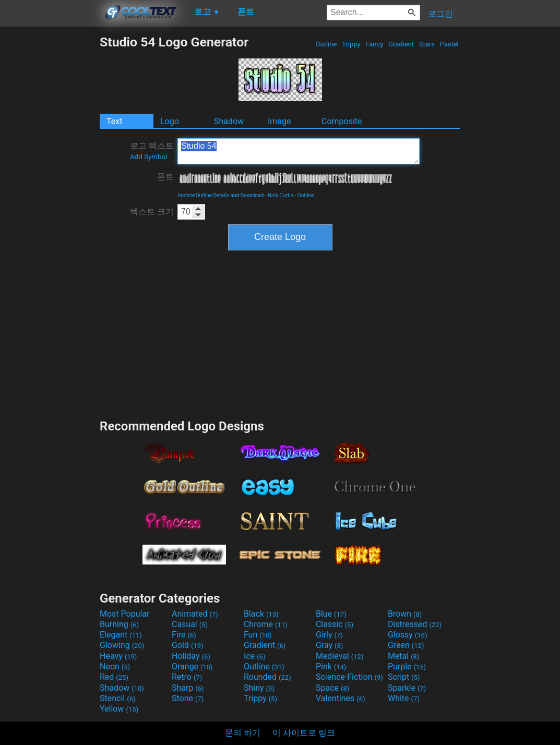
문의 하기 (243, 733)
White (404, 698)
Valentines (341, 698)
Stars (427, 44)
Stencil (117, 698)
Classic (335, 624)
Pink (331, 666)
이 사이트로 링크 (304, 733)
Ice (254, 656)
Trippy (351, 44)
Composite (342, 121)
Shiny (259, 688)
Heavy (118, 656)
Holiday (191, 656)
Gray (329, 645)
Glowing (122, 645)
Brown (405, 614)
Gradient (401, 44)
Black (261, 614)
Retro (187, 677)
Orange (192, 666)
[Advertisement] (50, 191)
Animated (195, 614)
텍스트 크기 (152, 212)
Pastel (449, 44)
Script (404, 677)
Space (332, 688)
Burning (119, 624)
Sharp (188, 688)
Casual (190, 624)
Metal (404, 656)
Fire (184, 635)
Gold (188, 645)
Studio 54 (299, 151)
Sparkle (407, 688)
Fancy (374, 44)
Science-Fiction (349, 677)
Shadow (229, 121)
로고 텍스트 (152, 151)
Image (279, 121)
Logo (170, 121)
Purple (407, 666)
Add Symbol (148, 157)
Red (114, 677)
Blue (331, 614)
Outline (326, 44)
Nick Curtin (281, 195)
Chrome (266, 624)
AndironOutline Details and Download (221, 195)
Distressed (415, 624)
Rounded (267, 677)
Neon (115, 666)
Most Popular (125, 614)
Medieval (340, 656)
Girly (329, 635)
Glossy (408, 635)
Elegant (121, 635)
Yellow (119, 709)
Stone (188, 698)
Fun (258, 635)
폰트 (165, 177)
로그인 (440, 14)
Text (114, 121)
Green (406, 645)
